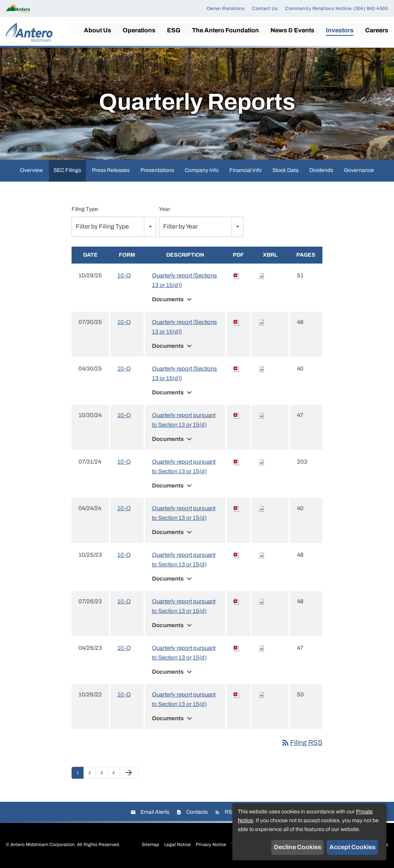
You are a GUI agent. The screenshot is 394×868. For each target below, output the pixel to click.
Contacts (197, 812)
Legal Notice (178, 845)
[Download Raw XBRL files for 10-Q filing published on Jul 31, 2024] (262, 462)
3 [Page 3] (104, 775)
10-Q (124, 275)
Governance (359, 170)
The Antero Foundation (225, 30)
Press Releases (111, 170)
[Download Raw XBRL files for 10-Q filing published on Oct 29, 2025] (262, 275)
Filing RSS (302, 743)
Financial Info (245, 170)
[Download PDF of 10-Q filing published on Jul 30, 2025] (237, 322)
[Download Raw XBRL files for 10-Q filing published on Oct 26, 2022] (262, 694)
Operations (139, 30)
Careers (377, 30)
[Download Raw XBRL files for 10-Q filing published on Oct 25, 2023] (262, 555)
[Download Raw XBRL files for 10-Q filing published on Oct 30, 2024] (262, 415)
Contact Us (265, 8)
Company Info (202, 170)
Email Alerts (155, 812)
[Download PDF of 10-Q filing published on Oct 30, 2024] (237, 415)
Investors (340, 30)
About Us (98, 30)
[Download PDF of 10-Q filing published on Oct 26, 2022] (237, 694)
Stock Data (285, 170)
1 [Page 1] (80, 775)
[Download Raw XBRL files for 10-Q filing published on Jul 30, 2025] (262, 322)
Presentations (157, 170)
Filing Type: (85, 209)
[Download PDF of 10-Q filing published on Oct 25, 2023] (237, 555)
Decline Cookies (298, 847)
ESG (174, 30)
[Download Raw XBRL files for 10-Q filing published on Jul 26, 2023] (262, 601)
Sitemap (150, 845)
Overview (31, 170)
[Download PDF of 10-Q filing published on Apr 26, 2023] (237, 648)
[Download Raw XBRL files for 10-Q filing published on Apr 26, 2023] (262, 648)
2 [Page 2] (92, 775)
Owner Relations (225, 8)
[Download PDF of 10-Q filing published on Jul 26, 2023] (237, 601)
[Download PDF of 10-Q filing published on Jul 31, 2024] (237, 462)
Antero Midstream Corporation (43, 845)
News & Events (292, 30)
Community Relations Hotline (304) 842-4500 (337, 8)
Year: (165, 209)
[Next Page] (129, 773)
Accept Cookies (352, 847)
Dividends (321, 170)
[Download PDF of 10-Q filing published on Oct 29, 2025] (237, 275)
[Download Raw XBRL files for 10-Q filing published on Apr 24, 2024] (262, 508)
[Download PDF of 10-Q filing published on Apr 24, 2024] (237, 508)
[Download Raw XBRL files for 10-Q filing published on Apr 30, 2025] (262, 369)
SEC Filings (67, 170)
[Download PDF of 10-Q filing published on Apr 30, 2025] (237, 369)
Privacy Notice (211, 845)
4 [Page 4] (116, 775)
